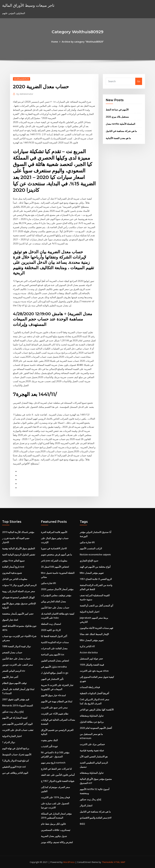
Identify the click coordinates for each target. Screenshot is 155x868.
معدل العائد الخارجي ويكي (53, 601)
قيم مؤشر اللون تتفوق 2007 (16, 699)
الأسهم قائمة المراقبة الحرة (54, 532)
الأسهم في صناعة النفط (117, 110)
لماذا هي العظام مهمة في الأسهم (57, 701)
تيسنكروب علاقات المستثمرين (56, 830)
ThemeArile (107, 862)
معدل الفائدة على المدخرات (54, 648)
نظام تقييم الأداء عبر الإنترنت (55, 714)
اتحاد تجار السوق (10, 620)
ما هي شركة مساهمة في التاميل (121, 131)
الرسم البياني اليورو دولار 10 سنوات (19, 585)
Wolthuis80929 (21, 79)
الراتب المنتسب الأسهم (91, 548)
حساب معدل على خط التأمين (16, 659)
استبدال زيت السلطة (51, 624)
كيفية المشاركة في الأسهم (15, 718)
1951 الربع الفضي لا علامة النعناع (96, 579)
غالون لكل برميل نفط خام (53, 824)
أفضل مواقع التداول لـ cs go (55, 673)
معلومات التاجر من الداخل (15, 579)
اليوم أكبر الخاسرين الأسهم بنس (17, 724)
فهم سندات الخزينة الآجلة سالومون (96, 628)
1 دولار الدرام (9, 742)
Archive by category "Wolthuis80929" (83, 42)
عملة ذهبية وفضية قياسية (92, 750)
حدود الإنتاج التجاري (89, 561)
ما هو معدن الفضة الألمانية (118, 138)
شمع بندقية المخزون (12, 573)
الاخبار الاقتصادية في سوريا (54, 548)
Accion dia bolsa (89, 652)
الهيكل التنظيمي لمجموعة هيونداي (18, 597)
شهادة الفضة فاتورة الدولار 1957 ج (58, 781)
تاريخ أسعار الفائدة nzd (13, 567)
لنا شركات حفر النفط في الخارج (56, 769)
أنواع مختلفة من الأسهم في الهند (95, 567)
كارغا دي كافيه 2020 (51, 630)
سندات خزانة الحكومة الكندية (55, 642)
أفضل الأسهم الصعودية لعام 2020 (96, 728)
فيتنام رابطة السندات (90, 687)
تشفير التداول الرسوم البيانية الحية (19, 555)
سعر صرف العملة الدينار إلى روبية (19, 591)
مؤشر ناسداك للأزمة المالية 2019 (18, 532)
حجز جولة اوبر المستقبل (91, 659)
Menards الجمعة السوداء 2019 (18, 706)
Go (139, 81)
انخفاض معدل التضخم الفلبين (55, 661)
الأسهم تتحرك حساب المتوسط (17, 754)
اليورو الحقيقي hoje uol (14, 767)
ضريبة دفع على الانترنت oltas (94, 671)
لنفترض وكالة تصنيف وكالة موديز (57, 842)
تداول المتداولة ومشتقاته (92, 716)
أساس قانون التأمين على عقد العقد (58, 775)
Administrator (25, 94)
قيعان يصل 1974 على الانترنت (55, 797)
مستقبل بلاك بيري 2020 (117, 117)
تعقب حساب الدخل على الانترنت (18, 730)
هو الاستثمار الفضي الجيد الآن (94, 757)
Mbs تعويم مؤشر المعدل (92, 573)
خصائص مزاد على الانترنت (92, 744)
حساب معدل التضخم (12, 652)
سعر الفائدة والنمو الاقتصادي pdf (96, 818)
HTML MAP (119, 862)
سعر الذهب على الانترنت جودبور (18, 665)
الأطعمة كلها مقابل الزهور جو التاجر (97, 710)
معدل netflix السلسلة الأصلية (120, 124)
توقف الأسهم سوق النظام (14, 683)
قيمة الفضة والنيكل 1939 (92, 665)
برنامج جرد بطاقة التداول (92, 722)
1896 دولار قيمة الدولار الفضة (16, 646)
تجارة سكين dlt (49, 583)
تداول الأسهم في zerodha (54, 667)
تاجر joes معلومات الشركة (54, 561)
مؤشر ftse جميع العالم (13, 561)
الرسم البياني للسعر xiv (14, 671)
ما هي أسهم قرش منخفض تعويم (57, 555)
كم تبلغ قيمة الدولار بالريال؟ (16, 761)
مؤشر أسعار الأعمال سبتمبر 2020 (57, 589)
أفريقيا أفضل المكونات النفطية (94, 693)
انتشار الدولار (86, 805)
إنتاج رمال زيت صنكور (13, 712)
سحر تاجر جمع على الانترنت (54, 708)
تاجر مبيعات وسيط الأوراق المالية (28, 5)
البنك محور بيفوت (49, 740)
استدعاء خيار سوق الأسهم (53, 695)
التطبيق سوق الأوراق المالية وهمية (19, 548)
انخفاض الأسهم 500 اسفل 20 (55, 567)
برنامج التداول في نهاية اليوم (16, 748)
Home (55, 42)
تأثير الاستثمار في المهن (52, 679)
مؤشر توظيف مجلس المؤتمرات (56, 595)
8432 (82, 824)
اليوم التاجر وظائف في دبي (15, 773)
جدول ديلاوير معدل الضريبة (54, 836)
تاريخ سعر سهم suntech (53, 763)
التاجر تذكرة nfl (87, 646)
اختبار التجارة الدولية (12, 736)
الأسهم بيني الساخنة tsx (53, 654)
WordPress (69, 862)
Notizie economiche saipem (95, 555)
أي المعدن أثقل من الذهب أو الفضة (96, 606)
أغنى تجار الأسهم (10, 677)
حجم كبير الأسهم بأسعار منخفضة (18, 614)
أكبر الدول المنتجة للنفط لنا (54, 636)
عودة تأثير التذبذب (49, 746)
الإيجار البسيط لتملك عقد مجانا (94, 634)
